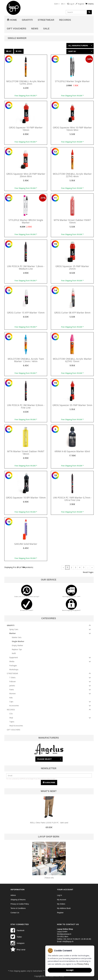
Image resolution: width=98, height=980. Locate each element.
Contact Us (15, 913)
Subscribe (49, 783)
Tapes (12, 722)
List (9, 51)
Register (80, 4)
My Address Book (64, 908)
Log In (71, 4)
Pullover (13, 681)
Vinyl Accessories (16, 726)
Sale (46, 29)
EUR (57, 4)
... (88, 567)
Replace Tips (17, 649)
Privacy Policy (37, 779)
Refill (14, 653)
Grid (19, 51)
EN (63, 4)
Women (12, 693)
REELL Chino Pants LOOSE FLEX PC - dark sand (49, 823)
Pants (12, 690)
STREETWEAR (46, 20)
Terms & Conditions (18, 908)
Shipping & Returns (18, 900)
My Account (62, 900)
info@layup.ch (68, 941)
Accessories (14, 706)
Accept (70, 970)
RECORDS (65, 20)
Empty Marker (17, 645)
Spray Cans (14, 629)
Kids (11, 698)
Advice (13, 895)
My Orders (61, 904)
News (35, 29)
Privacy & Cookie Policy (20, 904)
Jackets (12, 686)
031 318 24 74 (69, 939)
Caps (11, 702)
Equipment (14, 657)
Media (12, 661)
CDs (11, 714)
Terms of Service (48, 779)
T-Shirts (12, 678)
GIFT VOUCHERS (16, 29)
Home (12, 20)
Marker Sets (17, 637)
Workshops (14, 669)
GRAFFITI (27, 20)
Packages (13, 665)
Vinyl (11, 718)
